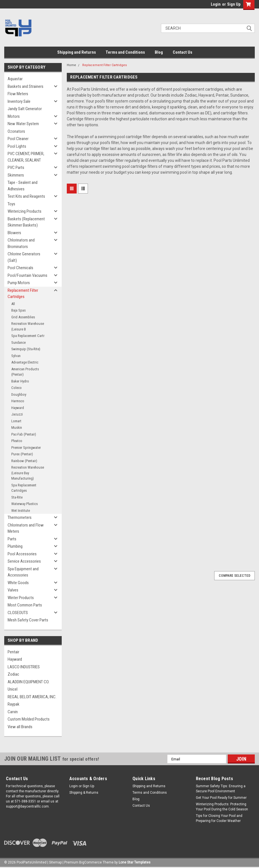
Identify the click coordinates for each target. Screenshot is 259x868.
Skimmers (16, 175)
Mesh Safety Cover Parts (28, 620)
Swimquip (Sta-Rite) (26, 349)
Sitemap (55, 862)
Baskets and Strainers (26, 86)
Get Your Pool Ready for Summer (221, 798)
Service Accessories (24, 561)
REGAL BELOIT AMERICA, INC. (32, 697)
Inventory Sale (19, 101)
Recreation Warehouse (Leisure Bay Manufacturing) (28, 473)
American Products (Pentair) (25, 372)
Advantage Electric (25, 362)
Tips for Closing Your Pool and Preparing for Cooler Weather (219, 818)
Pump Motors (19, 283)
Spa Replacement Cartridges (24, 488)
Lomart (16, 421)
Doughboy (19, 394)
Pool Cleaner (18, 139)
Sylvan (16, 356)
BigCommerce (90, 862)
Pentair (13, 652)
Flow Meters (18, 94)
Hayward (18, 408)
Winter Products (21, 598)
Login (216, 4)
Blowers (14, 233)
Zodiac (13, 674)
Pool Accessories (22, 554)
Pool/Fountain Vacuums (27, 275)
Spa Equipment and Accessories (23, 572)
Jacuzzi (17, 414)
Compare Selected (234, 576)
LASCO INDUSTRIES (24, 667)
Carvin (13, 712)
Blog (159, 52)
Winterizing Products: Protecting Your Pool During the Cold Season (222, 807)
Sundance (18, 342)
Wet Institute (21, 511)
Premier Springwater (26, 448)
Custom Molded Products (29, 719)
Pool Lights (17, 146)
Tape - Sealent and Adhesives (23, 186)
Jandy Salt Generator (25, 109)
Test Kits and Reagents (26, 196)
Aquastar (15, 79)
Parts (12, 539)
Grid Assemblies (23, 317)
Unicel (13, 689)
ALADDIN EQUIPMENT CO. (28, 682)
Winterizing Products (25, 211)
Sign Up (234, 4)
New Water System (23, 124)
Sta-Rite (17, 497)
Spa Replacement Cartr (28, 336)
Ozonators (16, 131)
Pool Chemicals (20, 268)
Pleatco (17, 441)
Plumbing (15, 546)
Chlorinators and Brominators (21, 243)
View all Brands (20, 727)
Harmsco (18, 401)
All (13, 304)
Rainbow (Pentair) (24, 461)
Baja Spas (18, 310)
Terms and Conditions (125, 52)
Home (71, 65)
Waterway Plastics (25, 504)
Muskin (17, 428)
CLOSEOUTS (18, 613)
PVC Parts (16, 167)
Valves (13, 590)
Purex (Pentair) (22, 454)
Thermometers (20, 517)
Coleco (16, 388)
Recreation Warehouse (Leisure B (28, 326)
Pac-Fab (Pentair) (24, 434)
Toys (11, 204)
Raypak (14, 704)
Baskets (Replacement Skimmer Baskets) (26, 222)
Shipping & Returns (84, 793)
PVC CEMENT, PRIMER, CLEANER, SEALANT (26, 157)
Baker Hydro (20, 381)
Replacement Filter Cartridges (23, 294)
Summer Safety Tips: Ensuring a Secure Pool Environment (221, 789)
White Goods (18, 583)
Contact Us (182, 52)
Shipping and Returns (77, 52)
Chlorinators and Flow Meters (26, 528)
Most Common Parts (25, 605)
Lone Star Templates (135, 862)
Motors (14, 116)
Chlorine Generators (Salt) (24, 257)
